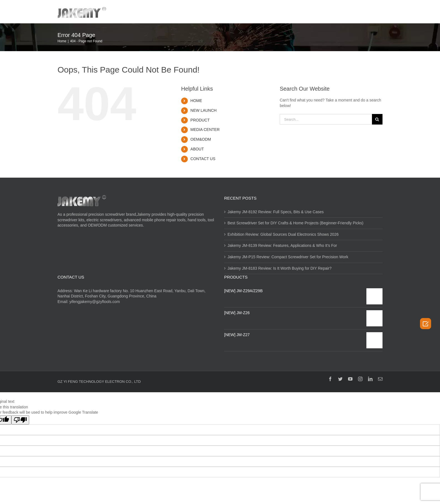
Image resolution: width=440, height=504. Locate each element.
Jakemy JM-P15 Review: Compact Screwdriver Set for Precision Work (288, 257)
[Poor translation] (20, 420)
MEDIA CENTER (205, 130)
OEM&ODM (201, 139)
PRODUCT (200, 120)
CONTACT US (203, 159)
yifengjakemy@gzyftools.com (95, 302)
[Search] (375, 12)
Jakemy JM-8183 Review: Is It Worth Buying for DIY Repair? (280, 268)
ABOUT (197, 149)
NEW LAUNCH (204, 110)
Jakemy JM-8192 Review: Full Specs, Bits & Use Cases (276, 212)
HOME (196, 101)
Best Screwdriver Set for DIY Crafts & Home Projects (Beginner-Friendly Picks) (295, 223)
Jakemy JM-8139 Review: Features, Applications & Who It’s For (282, 245)
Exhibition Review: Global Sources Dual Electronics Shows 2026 (283, 234)
